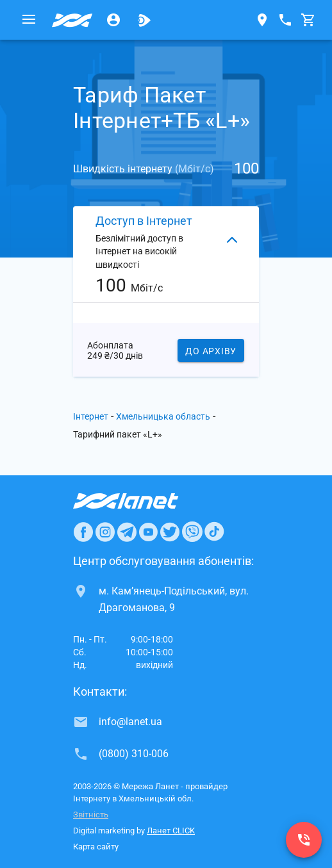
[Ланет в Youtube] (148, 532)
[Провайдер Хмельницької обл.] (72, 20)
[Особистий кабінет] (113, 20)
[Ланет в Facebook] (83, 532)
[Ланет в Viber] (192, 532)
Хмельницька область (163, 416)
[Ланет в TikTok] (214, 532)
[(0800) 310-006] (304, 840)
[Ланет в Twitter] (170, 532)
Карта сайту (96, 847)
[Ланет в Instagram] (105, 532)
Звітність (91, 815)
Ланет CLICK (171, 831)
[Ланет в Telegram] (127, 532)
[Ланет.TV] (144, 20)
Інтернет (91, 416)
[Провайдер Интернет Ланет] (141, 501)
